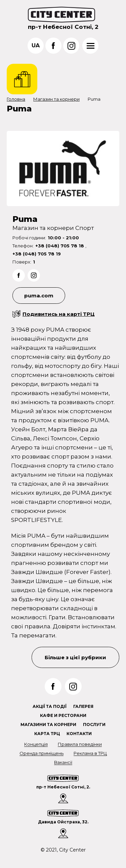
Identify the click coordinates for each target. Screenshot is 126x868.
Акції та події (50, 706)
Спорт (85, 228)
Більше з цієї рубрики (75, 657)
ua (36, 45)
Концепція (36, 744)
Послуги (94, 725)
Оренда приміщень (41, 753)
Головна (16, 99)
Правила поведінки (80, 744)
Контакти (79, 734)
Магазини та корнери (48, 725)
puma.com (39, 296)
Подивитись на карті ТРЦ (59, 314)
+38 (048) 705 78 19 (37, 254)
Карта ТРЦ (47, 734)
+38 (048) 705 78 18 (60, 246)
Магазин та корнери (56, 99)
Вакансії (63, 762)
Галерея (83, 706)
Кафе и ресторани (63, 715)
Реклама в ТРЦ (90, 753)
